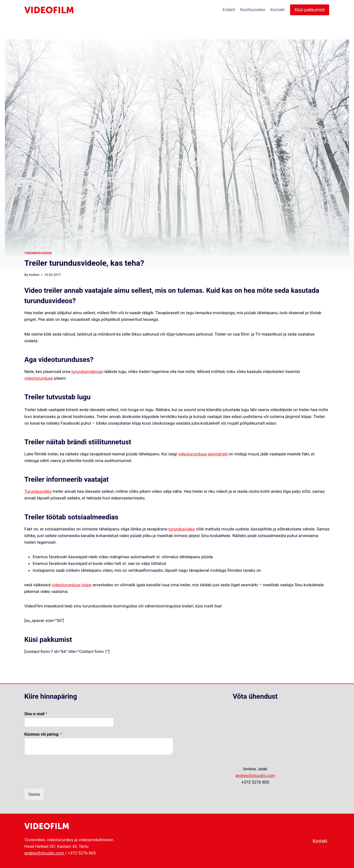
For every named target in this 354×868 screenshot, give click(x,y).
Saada (34, 794)
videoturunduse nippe (72, 585)
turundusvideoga (87, 372)
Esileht (229, 10)
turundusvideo (182, 529)
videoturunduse (39, 378)
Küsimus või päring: (43, 734)
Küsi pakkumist (310, 10)
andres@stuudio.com (255, 775)
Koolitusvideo (253, 10)
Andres (34, 275)
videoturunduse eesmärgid (203, 454)
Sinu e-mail (36, 714)
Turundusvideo (38, 491)
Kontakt (278, 10)
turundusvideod (38, 253)
